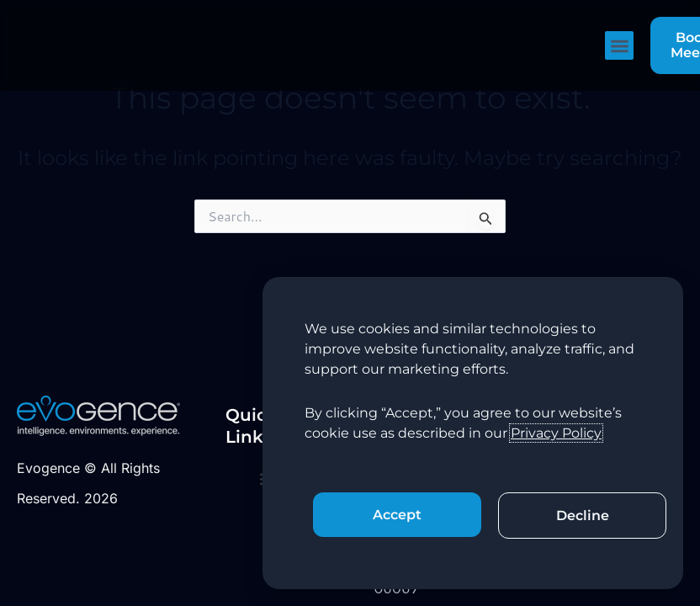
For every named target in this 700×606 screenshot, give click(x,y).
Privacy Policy (556, 433)
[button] (620, 46)
